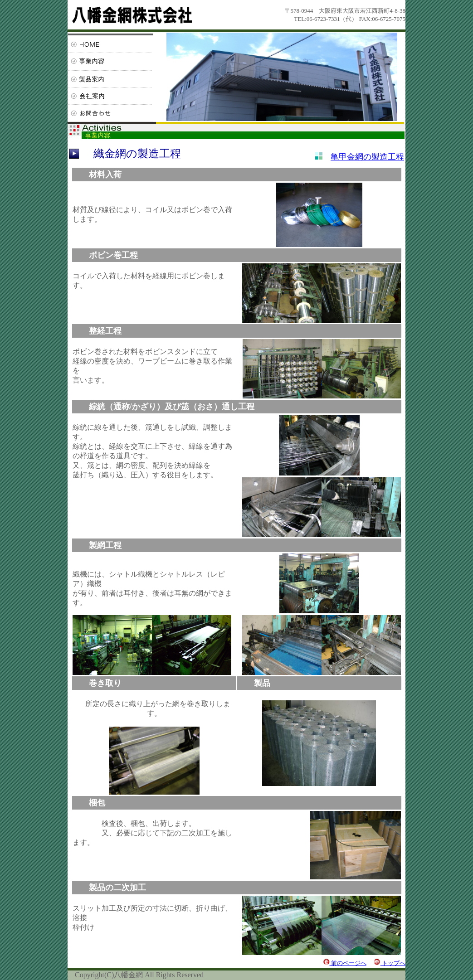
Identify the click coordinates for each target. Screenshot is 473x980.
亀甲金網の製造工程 (367, 157)
